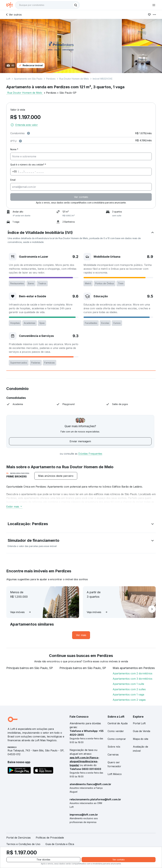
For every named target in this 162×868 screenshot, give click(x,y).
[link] (81, 635)
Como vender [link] (116, 731)
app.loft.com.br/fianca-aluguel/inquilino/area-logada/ (84, 761)
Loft (8, 79)
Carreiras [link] (113, 755)
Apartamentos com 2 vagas (129, 700)
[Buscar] (76, 5)
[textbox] (47, 5)
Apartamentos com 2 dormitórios (132, 673)
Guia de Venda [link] (142, 731)
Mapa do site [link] (141, 739)
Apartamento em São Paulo (28, 79)
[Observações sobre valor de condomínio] (28, 133)
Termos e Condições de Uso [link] (23, 844)
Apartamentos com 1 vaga (128, 694)
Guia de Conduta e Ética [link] (60, 844)
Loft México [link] (115, 774)
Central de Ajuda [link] (118, 723)
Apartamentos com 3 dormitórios (132, 679)
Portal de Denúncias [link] (19, 838)
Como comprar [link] (117, 739)
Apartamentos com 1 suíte (128, 684)
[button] (81, 237)
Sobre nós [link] (114, 747)
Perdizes (51, 79)
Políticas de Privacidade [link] (50, 838)
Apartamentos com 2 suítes (129, 689)
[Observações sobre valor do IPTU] (20, 141)
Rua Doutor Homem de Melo (74, 79)
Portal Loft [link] (139, 723)
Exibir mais (14, 507)
